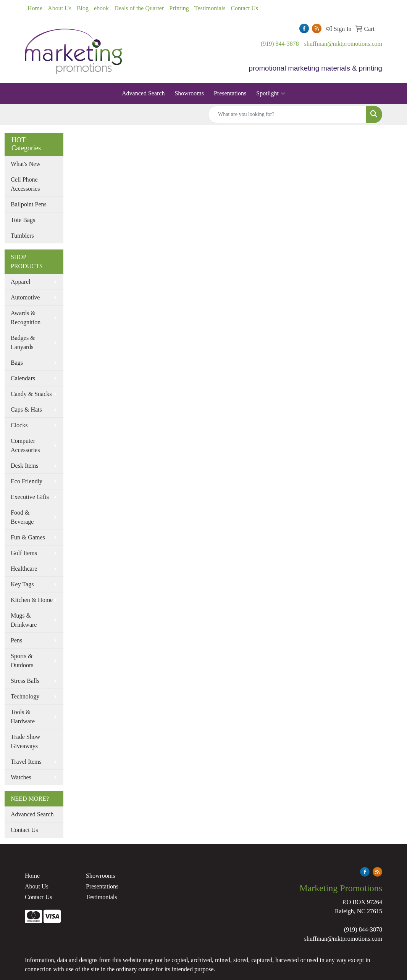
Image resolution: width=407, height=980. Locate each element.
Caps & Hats (26, 410)
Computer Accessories (25, 445)
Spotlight (271, 93)
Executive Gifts (30, 497)
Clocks (19, 425)
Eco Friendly (27, 481)
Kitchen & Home (32, 600)
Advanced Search (143, 93)
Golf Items (24, 553)
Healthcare (24, 569)
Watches (21, 777)
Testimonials (210, 8)
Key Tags (22, 584)
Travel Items (26, 762)
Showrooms (189, 93)
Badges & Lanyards (23, 342)
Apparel (21, 282)
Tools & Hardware (23, 717)
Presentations (230, 93)
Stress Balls (25, 681)
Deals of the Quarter (139, 8)
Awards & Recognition (26, 318)
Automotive (25, 297)
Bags (17, 363)
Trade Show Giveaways (25, 741)
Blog (83, 8)
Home (35, 8)
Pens (16, 640)
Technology (25, 696)
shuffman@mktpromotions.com (343, 44)
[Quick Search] (287, 114)
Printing (179, 8)
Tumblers (22, 236)
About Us (60, 8)
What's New (26, 164)
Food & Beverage (22, 517)
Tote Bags (23, 220)
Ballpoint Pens (29, 204)
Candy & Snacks (31, 394)
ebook (101, 8)
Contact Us (244, 8)
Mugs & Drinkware (24, 620)
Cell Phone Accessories (25, 184)
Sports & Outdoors (22, 661)
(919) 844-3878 (280, 44)
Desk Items (24, 466)
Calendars (23, 378)
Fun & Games (28, 537)
